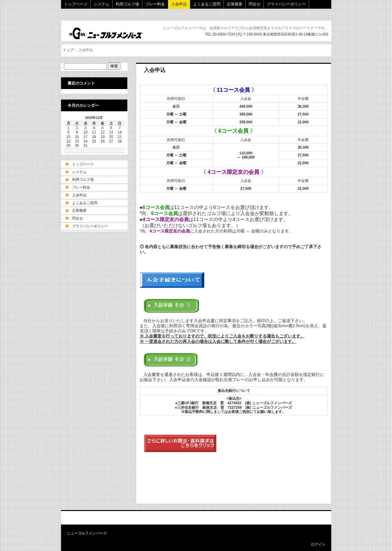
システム (102, 4)
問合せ (255, 4)
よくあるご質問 (207, 4)
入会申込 (179, 4)
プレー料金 (155, 4)
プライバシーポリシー (286, 4)
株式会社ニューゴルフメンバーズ (107, 33)
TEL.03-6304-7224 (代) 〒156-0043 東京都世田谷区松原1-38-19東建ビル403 (266, 34)
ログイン (318, 544)
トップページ (76, 4)
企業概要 (235, 4)
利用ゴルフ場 (127, 4)
